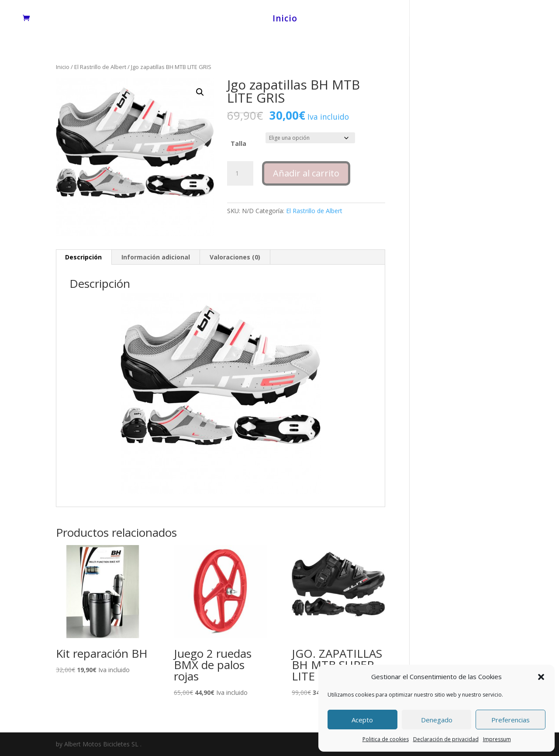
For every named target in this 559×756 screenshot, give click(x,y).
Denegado (437, 720)
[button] (541, 677)
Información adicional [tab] (156, 257)
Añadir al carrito (306, 173)
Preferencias (511, 720)
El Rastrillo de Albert (100, 67)
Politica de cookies (386, 739)
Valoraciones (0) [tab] (235, 257)
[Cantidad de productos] (240, 173)
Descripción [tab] (83, 257)
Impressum (497, 739)
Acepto (362, 720)
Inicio (285, 20)
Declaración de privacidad (446, 739)
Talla (238, 143)
